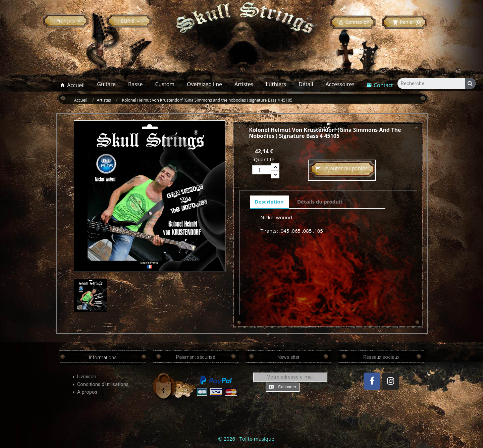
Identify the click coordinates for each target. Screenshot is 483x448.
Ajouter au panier (341, 169)
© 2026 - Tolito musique (246, 439)
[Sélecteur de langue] (69, 21)
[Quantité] (262, 170)
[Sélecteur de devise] (131, 21)
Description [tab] (269, 202)
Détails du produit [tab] (320, 202)
